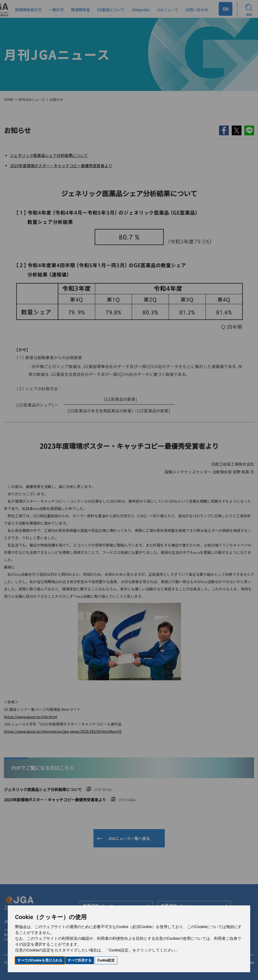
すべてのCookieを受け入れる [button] (40, 960)
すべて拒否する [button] (80, 960)
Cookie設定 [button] (106, 960)
